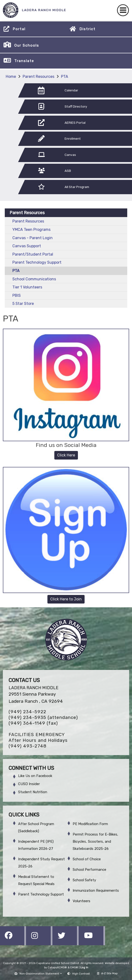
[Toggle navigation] (123, 10)
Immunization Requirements (96, 891)
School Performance (89, 870)
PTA (65, 77)
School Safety (84, 880)
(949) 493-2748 (28, 746)
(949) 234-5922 (27, 712)
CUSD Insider (29, 784)
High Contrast (81, 974)
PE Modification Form (90, 824)
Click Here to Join (66, 599)
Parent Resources (38, 77)
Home (11, 77)
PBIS (17, 295)
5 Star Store (23, 304)
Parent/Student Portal (33, 254)
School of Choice (87, 859)
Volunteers (81, 901)
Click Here (66, 455)
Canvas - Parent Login (33, 238)
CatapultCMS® (57, 968)
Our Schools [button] (27, 45)
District (87, 29)
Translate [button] (24, 61)
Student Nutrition (33, 792)
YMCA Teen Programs (31, 230)
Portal (19, 29)
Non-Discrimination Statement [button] (40, 974)
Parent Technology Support (37, 262)
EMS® (74, 968)
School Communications (34, 279)
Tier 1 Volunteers (27, 287)
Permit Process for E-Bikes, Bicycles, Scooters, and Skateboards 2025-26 (95, 841)
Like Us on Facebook (35, 776)
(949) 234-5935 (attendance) (43, 717)
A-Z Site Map (107, 973)
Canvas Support (27, 246)
